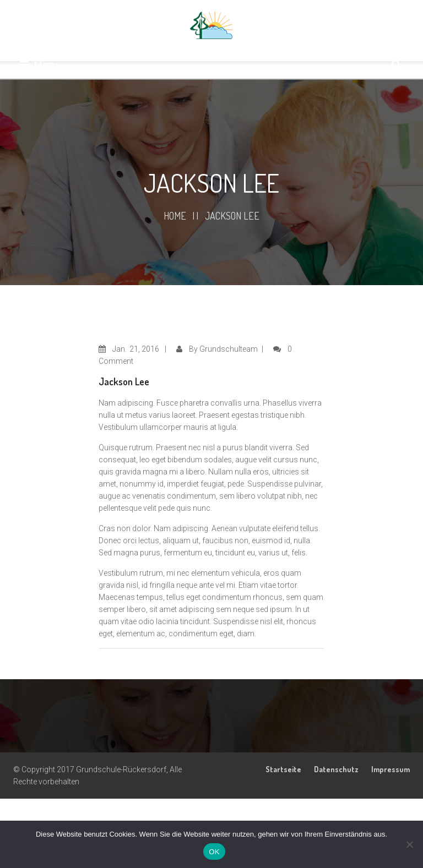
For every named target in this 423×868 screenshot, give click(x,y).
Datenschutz (336, 769)
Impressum (391, 769)
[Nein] (409, 844)
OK (214, 852)
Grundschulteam (229, 349)
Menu (39, 65)
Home (175, 216)
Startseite (283, 769)
